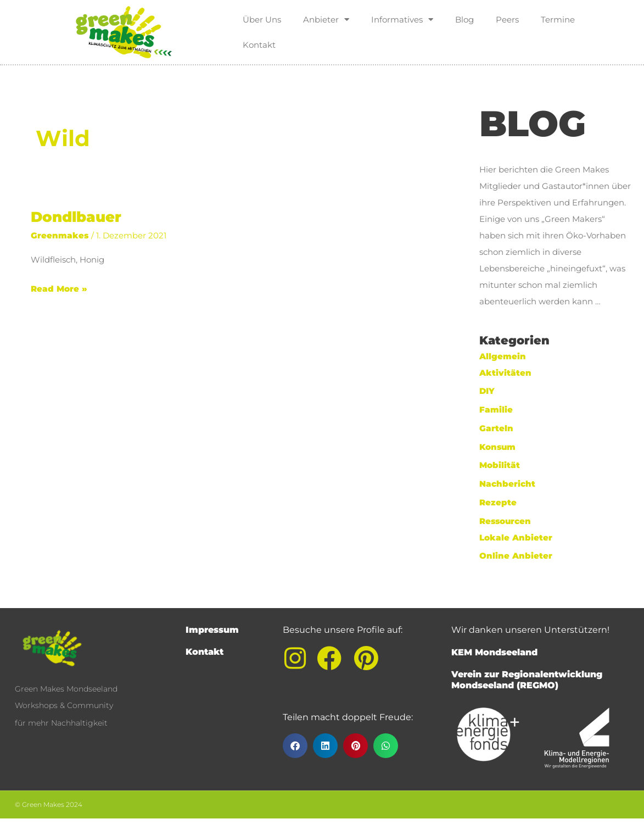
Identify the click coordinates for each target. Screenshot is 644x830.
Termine (558, 20)
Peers (507, 20)
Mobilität (500, 465)
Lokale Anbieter (516, 537)
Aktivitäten (505, 373)
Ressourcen (505, 521)
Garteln (496, 428)
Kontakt (259, 45)
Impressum (212, 630)
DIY (487, 391)
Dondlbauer (76, 217)
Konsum (497, 447)
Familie (496, 410)
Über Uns (262, 20)
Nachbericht (507, 484)
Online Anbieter (516, 556)
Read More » (59, 287)
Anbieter (326, 20)
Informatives (402, 20)
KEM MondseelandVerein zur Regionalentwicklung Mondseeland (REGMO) (527, 669)
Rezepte (498, 502)
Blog (464, 20)
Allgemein (503, 356)
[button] (295, 746)
